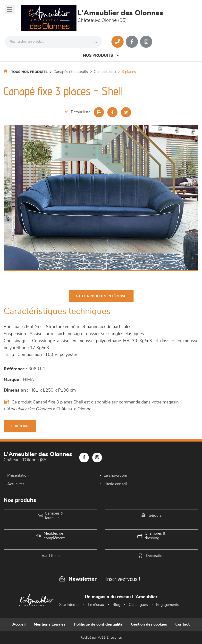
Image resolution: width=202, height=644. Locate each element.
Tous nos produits (29, 72)
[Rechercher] (97, 42)
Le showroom (115, 475)
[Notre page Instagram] (146, 42)
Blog (116, 605)
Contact (182, 624)
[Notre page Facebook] (132, 42)
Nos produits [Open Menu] (101, 55)
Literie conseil (115, 484)
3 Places (129, 72)
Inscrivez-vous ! (123, 579)
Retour (20, 426)
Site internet (69, 605)
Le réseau (96, 605)
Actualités (16, 484)
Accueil (19, 624)
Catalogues (138, 605)
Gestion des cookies (149, 624)
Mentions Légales (50, 624)
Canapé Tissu (105, 72)
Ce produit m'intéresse (101, 296)
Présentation (18, 475)
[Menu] (10, 10)
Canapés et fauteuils (71, 72)
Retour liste (78, 112)
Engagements (168, 605)
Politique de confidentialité (98, 624)
